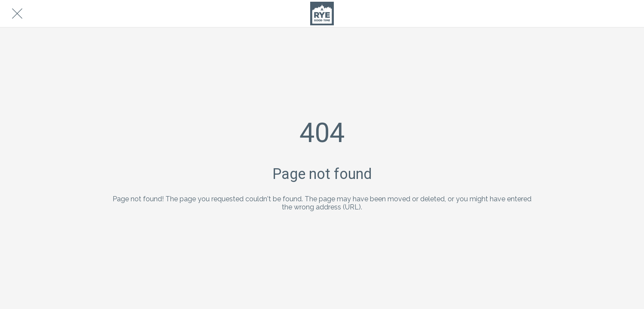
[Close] (17, 14)
